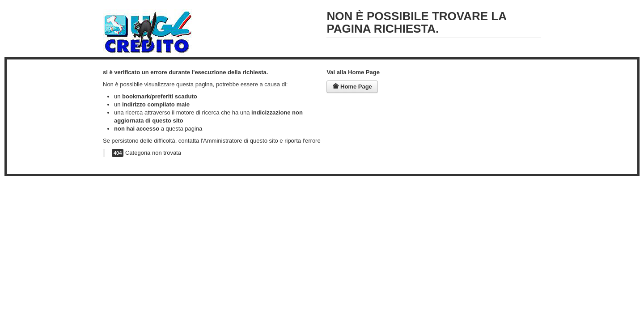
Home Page (352, 87)
